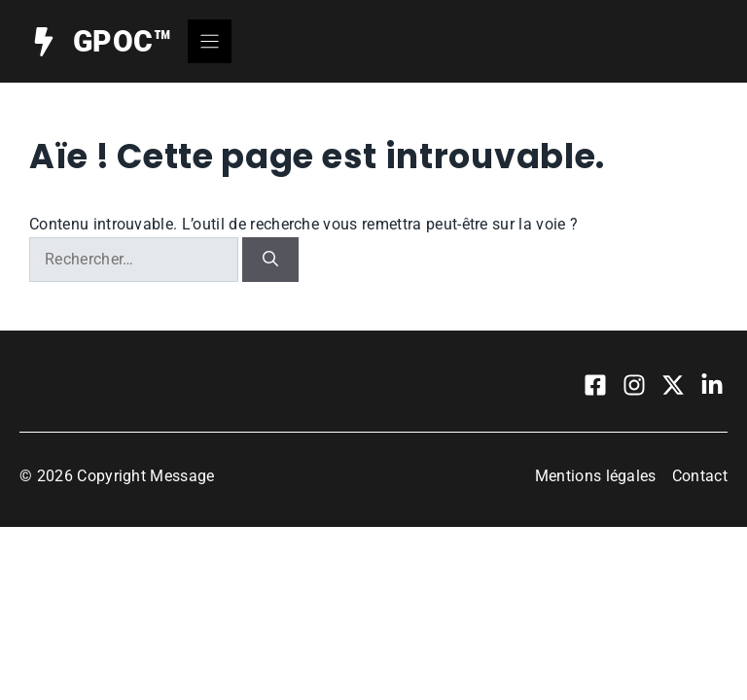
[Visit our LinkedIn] (712, 385)
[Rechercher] (270, 260)
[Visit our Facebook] (595, 385)
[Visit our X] (673, 385)
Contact (700, 476)
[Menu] (210, 41)
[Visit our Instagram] (634, 385)
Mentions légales (596, 476)
